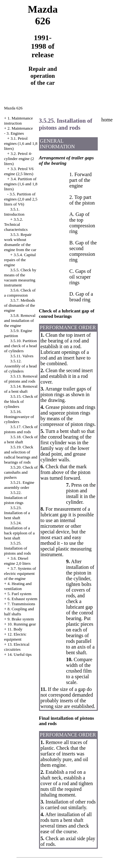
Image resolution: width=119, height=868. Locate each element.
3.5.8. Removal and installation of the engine (20, 320)
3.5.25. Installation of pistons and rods (18, 548)
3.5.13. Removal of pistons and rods (21, 379)
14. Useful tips (19, 654)
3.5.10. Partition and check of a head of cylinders (20, 346)
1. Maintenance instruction (19, 121)
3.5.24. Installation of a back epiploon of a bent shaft (19, 530)
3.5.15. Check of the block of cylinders (21, 401)
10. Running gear (22, 624)
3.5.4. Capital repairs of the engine (20, 260)
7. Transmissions (21, 604)
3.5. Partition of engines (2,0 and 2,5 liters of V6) (21, 199)
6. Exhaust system (22, 599)
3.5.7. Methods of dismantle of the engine (20, 305)
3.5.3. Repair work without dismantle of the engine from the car (20, 242)
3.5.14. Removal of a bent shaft (21, 389)
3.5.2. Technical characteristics (16, 224)
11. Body (15, 629)
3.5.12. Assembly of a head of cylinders (20, 366)
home (107, 120)
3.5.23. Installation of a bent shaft (17, 513)
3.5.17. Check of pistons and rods (21, 429)
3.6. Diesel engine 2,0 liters (17, 561)
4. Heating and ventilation (18, 586)
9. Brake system (20, 619)
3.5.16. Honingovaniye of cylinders (19, 417)
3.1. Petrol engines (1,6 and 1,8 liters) (21, 143)
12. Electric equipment (15, 637)
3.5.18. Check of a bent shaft (21, 439)
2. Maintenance (20, 128)
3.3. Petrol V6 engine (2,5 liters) (19, 171)
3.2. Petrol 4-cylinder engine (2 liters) (19, 159)
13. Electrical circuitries (17, 647)
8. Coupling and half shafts (19, 611)
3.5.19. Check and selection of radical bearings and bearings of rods (21, 455)
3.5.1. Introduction (14, 212)
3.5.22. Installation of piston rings (16, 498)
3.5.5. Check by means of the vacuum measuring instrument (20, 277)
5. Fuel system (19, 594)
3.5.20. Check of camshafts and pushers (21, 472)
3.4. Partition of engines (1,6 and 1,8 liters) (21, 184)
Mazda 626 (13, 108)
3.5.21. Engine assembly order (19, 485)
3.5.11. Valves (22, 356)
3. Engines (15, 133)
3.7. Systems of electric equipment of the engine (20, 573)
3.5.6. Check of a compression (20, 293)
